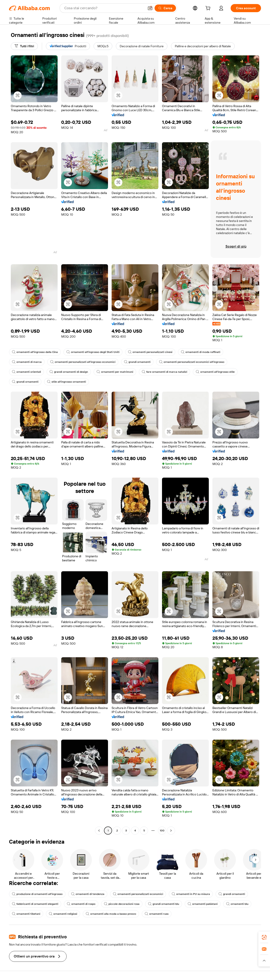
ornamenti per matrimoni (115, 372)
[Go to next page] (171, 831)
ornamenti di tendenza (88, 894)
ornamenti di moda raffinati (201, 352)
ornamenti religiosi (63, 914)
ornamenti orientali (26, 372)
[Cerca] (165, 8)
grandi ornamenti (137, 362)
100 (162, 831)
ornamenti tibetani (26, 914)
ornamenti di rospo (81, 904)
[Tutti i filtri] (24, 46)
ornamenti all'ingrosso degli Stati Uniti (93, 352)
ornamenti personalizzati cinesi (150, 352)
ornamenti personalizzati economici (138, 894)
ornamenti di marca (27, 362)
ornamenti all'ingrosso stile (215, 372)
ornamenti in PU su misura (191, 894)
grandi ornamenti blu (164, 904)
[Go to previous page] (99, 831)
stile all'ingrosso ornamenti (66, 382)
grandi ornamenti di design (69, 372)
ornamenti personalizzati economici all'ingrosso (192, 362)
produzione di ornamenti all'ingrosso (37, 894)
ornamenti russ (157, 914)
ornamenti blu (237, 904)
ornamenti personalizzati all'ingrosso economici (83, 362)
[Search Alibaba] (104, 8)
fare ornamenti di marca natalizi (164, 372)
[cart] (209, 9)
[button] (150, 8)
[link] (264, 937)
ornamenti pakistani (203, 904)
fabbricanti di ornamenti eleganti (35, 904)
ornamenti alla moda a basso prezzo (111, 914)
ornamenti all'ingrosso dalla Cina (35, 352)
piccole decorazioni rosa (122, 904)
